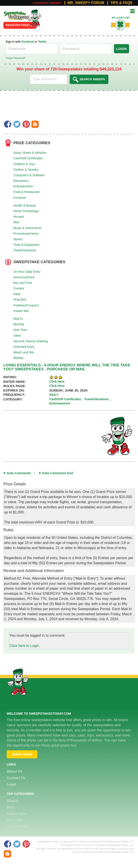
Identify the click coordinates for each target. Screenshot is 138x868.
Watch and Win (24, 352)
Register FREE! (18, 25)
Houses (19, 217)
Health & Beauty (25, 205)
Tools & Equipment (26, 245)
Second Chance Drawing (31, 341)
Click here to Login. (25, 646)
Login (122, 49)
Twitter (42, 42)
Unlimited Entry (24, 347)
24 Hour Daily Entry (27, 272)
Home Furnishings (26, 211)
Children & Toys (24, 164)
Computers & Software (29, 175)
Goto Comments (19, 473)
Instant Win (21, 311)
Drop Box (20, 300)
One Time (15, 820)
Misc (17, 222)
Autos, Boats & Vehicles (30, 153)
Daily (17, 294)
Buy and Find (23, 283)
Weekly (18, 358)
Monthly (19, 324)
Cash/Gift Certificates (28, 158)
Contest (19, 288)
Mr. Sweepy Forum (86, 3)
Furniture (20, 198)
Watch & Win (17, 826)
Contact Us (16, 778)
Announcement (24, 277)
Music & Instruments (27, 228)
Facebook (28, 42)
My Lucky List (118, 16)
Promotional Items (26, 234)
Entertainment (23, 186)
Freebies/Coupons (26, 305)
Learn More (22, 754)
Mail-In (18, 319)
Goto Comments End (58, 473)
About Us (15, 771)
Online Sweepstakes (14, 14)
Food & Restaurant (26, 192)
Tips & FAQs (121, 3)
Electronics (21, 181)
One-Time (20, 330)
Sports (18, 239)
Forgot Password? (15, 58)
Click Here (57, 382)
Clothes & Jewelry (26, 170)
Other (17, 336)
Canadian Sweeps (47, 3)
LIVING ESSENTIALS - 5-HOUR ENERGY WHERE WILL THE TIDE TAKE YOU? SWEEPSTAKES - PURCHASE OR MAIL (67, 367)
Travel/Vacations (25, 250)
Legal (11, 784)
